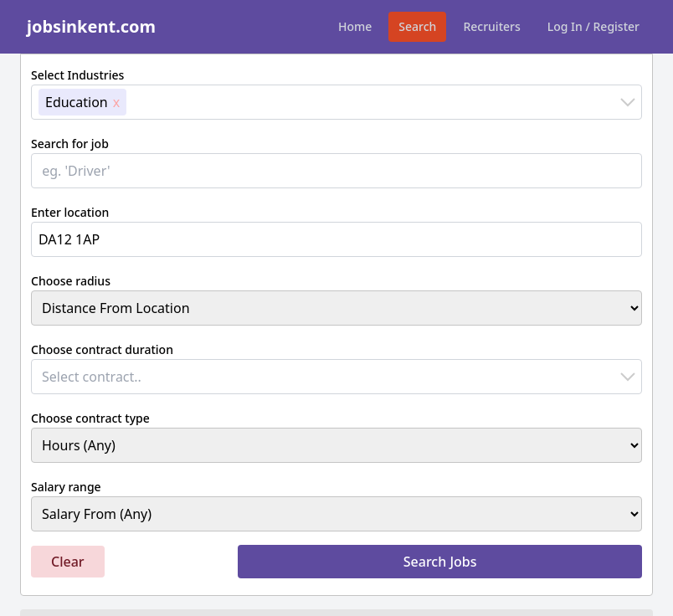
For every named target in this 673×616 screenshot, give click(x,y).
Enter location (70, 212)
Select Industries (77, 75)
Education (77, 102)
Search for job (70, 144)
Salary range (66, 487)
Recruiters (491, 26)
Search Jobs (440, 562)
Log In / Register (593, 26)
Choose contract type (90, 418)
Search (417, 26)
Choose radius (71, 281)
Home (355, 26)
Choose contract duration (102, 349)
